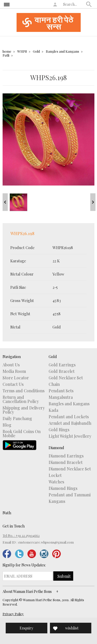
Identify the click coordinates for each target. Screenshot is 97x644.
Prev (5, 202)
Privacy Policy (13, 614)
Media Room (14, 371)
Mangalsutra (61, 397)
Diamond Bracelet (66, 462)
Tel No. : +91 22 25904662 (21, 535)
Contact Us (13, 384)
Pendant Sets (61, 391)
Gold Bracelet (62, 371)
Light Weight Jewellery (70, 436)
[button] (89, 4)
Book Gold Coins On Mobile (22, 434)
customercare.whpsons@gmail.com (46, 542)
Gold (36, 51)
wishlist (72, 628)
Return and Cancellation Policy (21, 399)
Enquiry (27, 628)
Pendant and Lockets (69, 417)
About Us (11, 365)
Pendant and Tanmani (70, 495)
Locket (55, 475)
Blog (7, 425)
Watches (56, 482)
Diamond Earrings (66, 456)
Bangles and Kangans (62, 51)
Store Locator (16, 378)
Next (93, 202)
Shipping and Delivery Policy (24, 410)
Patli (6, 55)
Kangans (57, 501)
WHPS (22, 51)
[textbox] (73, 4)
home (7, 51)
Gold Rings (59, 430)
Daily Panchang (17, 419)
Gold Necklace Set (66, 378)
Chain (54, 384)
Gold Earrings (62, 365)
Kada (53, 410)
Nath (7, 513)
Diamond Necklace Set (70, 469)
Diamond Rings (63, 488)
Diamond (56, 448)
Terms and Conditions (24, 391)
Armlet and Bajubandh (70, 423)
